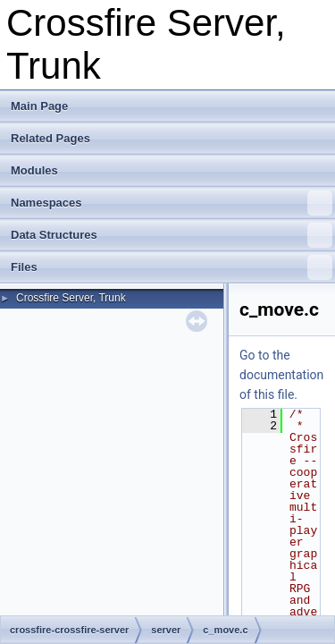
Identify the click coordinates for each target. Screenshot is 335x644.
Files (172, 267)
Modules (34, 170)
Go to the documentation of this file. (281, 375)
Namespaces (172, 203)
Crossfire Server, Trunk (71, 298)
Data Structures (172, 235)
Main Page (39, 106)
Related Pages (50, 138)
